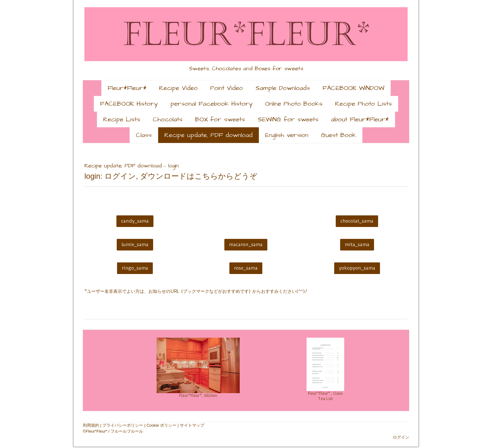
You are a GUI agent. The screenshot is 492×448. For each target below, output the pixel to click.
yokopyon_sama (357, 268)
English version (287, 135)
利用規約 (91, 425)
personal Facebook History (211, 104)
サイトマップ (192, 425)
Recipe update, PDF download (209, 135)
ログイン (401, 437)
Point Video (227, 88)
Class (144, 135)
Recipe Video (178, 88)
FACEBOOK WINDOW (353, 88)
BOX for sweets (220, 119)
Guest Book (339, 135)
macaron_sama (246, 245)
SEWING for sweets (288, 119)
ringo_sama (135, 268)
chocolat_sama (357, 221)
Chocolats (168, 119)
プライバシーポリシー (123, 425)
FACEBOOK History (129, 104)
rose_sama (246, 268)
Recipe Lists (122, 119)
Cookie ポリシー (161, 425)
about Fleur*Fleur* (360, 119)
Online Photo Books (294, 104)
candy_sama (135, 221)
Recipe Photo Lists (364, 104)
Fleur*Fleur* (127, 88)
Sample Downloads (283, 88)
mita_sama (357, 245)
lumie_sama (135, 245)
